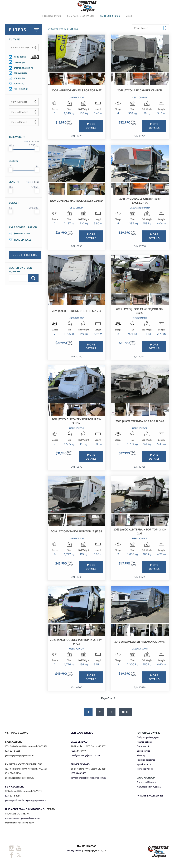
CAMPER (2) (19, 64)
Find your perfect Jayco (148, 739)
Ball (37, 143)
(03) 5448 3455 (79, 775)
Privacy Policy (74, 852)
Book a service (143, 752)
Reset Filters (25, 257)
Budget (14, 205)
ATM (31, 143)
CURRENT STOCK (110, 17)
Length (14, 184)
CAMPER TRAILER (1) (23, 69)
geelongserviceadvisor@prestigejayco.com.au (26, 802)
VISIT (129, 17)
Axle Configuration (23, 229)
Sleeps (13, 163)
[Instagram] (12, 850)
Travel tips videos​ (145, 770)
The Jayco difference (146, 784)
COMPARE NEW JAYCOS (81, 17)
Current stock (143, 748)
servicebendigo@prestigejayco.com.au (89, 779)
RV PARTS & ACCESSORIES (150, 797)
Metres (29, 183)
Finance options (144, 743)
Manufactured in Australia (149, 788)
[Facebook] (12, 857)
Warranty (141, 757)
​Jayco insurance (144, 766)
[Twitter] (19, 857)
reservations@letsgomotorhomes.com (23, 820)
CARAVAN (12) (20, 75)
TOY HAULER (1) (21, 90)
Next (125, 714)
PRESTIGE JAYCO (52, 17)
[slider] (11, 151)
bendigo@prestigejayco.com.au (85, 757)
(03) (8, 797)
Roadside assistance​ (146, 761)
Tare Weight (17, 139)
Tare (25, 143)
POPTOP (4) (19, 85)
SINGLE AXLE (22, 235)
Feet (36, 183)
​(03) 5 (74, 752)
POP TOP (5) (19, 80)
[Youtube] (19, 850)
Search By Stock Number (20, 271)
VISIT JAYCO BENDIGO (82, 734)
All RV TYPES (20, 58)
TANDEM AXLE (23, 241)
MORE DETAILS (91, 127)
